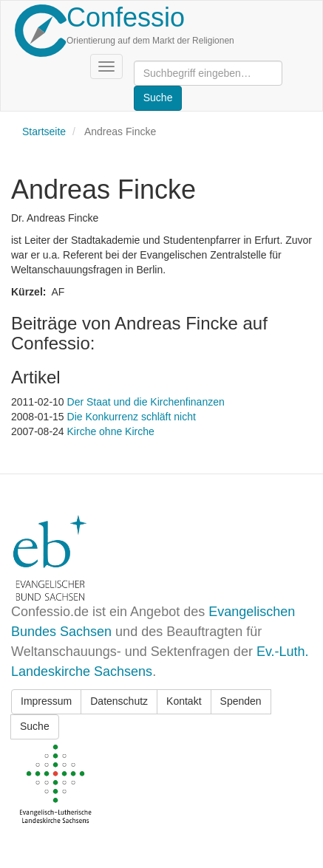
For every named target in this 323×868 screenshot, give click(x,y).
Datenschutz (119, 701)
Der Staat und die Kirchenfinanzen (146, 402)
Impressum (46, 701)
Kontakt (184, 701)
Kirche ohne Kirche (111, 431)
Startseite (44, 131)
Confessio (126, 17)
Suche (35, 726)
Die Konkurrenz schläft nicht (132, 417)
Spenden (241, 701)
